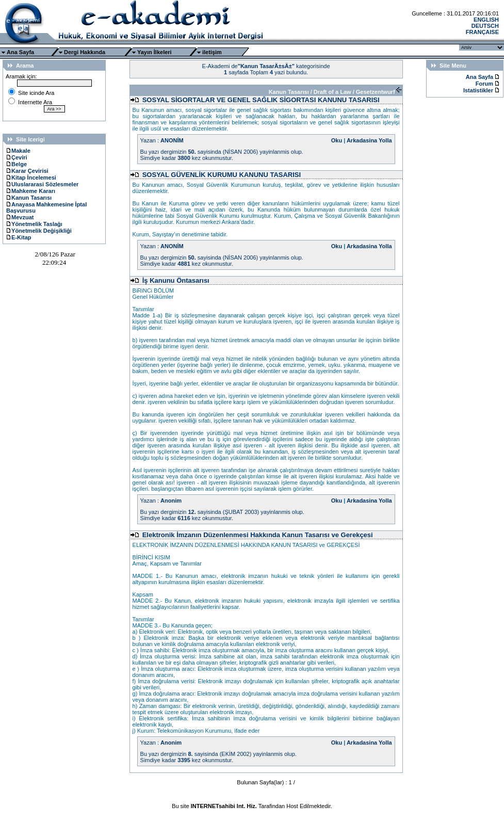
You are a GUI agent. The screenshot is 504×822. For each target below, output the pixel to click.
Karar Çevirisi (27, 171)
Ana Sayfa (20, 52)
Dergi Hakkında (85, 52)
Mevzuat (20, 217)
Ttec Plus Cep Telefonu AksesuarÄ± (252, 812)
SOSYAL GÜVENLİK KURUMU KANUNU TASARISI (222, 175)
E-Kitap (19, 237)
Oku (337, 140)
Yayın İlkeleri (155, 52)
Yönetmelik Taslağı (34, 224)
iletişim (212, 52)
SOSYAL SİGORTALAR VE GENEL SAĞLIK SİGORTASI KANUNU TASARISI (261, 100)
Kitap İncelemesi (31, 178)
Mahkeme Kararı (31, 191)
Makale (18, 151)
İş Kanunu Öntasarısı (176, 280)
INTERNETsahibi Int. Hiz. (224, 806)
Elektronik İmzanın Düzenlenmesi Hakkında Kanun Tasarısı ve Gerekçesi (258, 535)
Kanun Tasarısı (29, 198)
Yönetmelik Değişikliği (39, 231)
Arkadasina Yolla (369, 140)
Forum (484, 84)
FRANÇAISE (482, 32)
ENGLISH (486, 20)
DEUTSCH (485, 26)
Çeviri (17, 157)
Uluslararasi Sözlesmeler (42, 184)
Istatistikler (479, 90)
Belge (17, 164)
